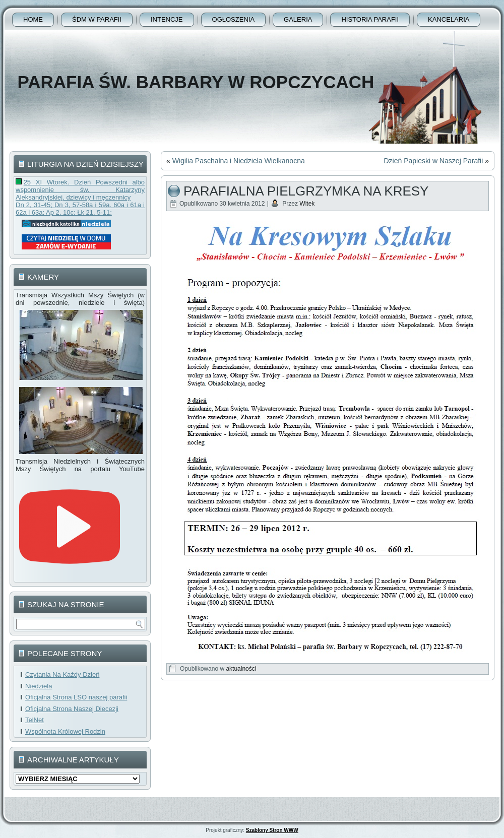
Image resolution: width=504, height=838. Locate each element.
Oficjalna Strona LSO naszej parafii (76, 697)
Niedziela (39, 686)
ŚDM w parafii (97, 19)
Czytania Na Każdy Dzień (62, 674)
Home (33, 19)
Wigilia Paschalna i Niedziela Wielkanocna (239, 161)
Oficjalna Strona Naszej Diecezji (72, 709)
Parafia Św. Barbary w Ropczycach (196, 82)
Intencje (167, 19)
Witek (307, 204)
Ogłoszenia (234, 19)
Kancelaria (449, 19)
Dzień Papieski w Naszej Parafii (433, 161)
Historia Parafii (370, 19)
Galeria (298, 19)
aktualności (241, 669)
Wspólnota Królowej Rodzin (65, 731)
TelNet (35, 720)
